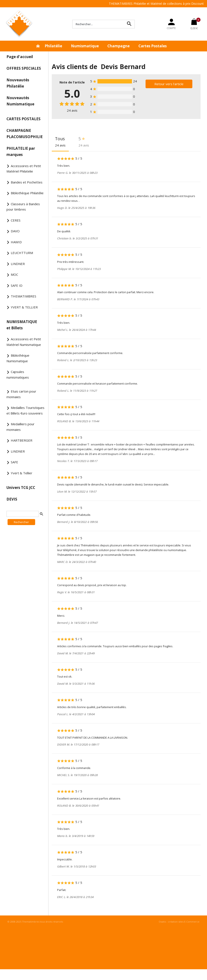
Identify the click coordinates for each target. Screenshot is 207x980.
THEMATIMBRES (24, 296)
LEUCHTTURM (22, 253)
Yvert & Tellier (22, 473)
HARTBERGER (22, 440)
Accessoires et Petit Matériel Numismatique (24, 342)
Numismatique (85, 46)
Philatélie (53, 46)
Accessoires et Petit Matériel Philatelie (24, 169)
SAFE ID (17, 285)
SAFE (14, 462)
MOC (14, 274)
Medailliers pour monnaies (20, 427)
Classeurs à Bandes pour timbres (23, 207)
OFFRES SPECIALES (24, 68)
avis (72, 110)
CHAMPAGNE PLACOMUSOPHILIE (25, 134)
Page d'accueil (20, 57)
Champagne (118, 46)
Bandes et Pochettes (27, 182)
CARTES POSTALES (24, 119)
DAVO (15, 231)
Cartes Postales (153, 46)
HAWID (16, 242)
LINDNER (18, 264)
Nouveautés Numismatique (20, 101)
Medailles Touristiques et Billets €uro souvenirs (25, 410)
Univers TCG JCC (21, 488)
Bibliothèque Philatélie (27, 193)
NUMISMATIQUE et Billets (22, 325)
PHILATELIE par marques (21, 151)
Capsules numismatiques (18, 374)
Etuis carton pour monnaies (21, 394)
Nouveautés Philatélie (18, 83)
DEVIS (12, 499)
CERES (16, 220)
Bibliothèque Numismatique (18, 358)
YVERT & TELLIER (24, 307)
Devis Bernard (123, 67)
